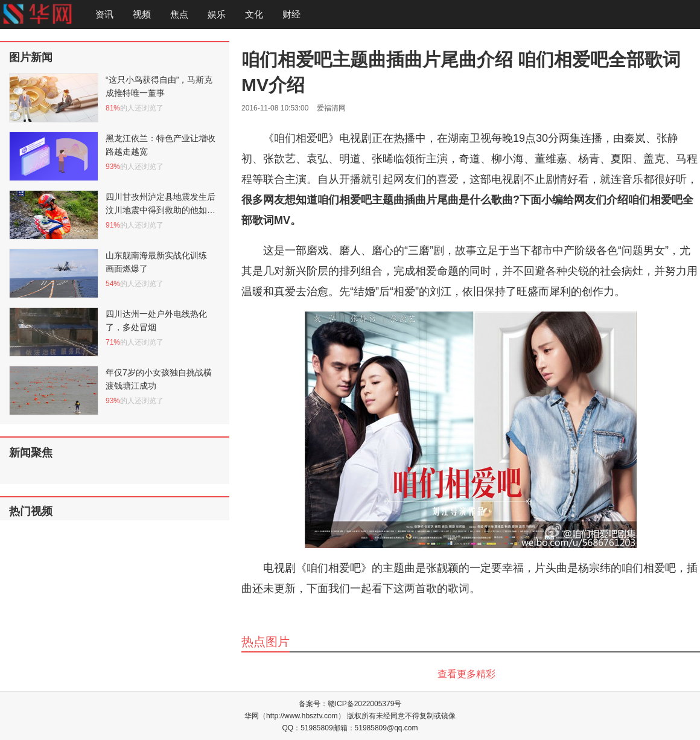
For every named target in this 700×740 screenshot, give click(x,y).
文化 (254, 14)
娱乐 (217, 14)
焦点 (179, 14)
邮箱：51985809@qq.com (376, 728)
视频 (142, 14)
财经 (291, 14)
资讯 (104, 14)
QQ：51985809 (308, 728)
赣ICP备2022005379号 (365, 704)
